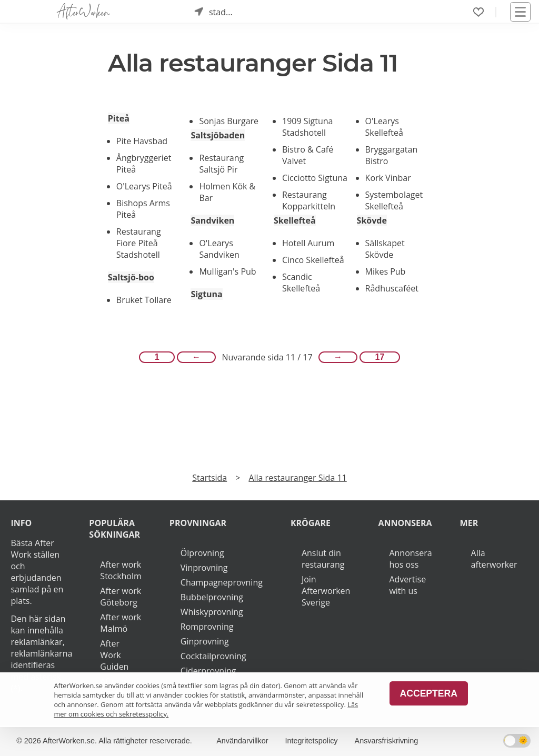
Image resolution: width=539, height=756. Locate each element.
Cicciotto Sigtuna (315, 178)
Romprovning (207, 627)
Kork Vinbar (388, 178)
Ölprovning (202, 553)
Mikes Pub (386, 271)
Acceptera (429, 693)
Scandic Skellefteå (301, 283)
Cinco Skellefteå (313, 260)
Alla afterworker (494, 559)
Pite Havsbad (142, 141)
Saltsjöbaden (218, 135)
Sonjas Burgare (229, 121)
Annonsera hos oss (410, 559)
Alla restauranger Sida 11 (297, 478)
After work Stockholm (121, 570)
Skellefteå (295, 220)
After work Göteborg (121, 597)
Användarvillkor (242, 741)
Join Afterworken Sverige (326, 591)
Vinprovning (204, 568)
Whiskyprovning (212, 612)
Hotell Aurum (308, 243)
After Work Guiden (114, 655)
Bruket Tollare (144, 300)
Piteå (119, 118)
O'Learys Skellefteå (384, 127)
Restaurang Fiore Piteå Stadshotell (139, 243)
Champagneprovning (222, 582)
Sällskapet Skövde (385, 249)
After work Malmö (121, 623)
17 (380, 357)
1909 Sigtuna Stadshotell (307, 127)
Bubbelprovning (212, 597)
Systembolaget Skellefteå (394, 200)
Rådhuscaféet (392, 288)
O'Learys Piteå (144, 186)
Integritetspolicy (312, 741)
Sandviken (212, 220)
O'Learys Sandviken (219, 249)
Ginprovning (205, 641)
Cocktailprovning (213, 656)
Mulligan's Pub (227, 271)
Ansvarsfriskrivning (387, 741)
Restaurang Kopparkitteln (309, 200)
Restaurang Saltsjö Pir (221, 164)
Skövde (372, 220)
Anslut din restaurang (323, 559)
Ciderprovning (208, 671)
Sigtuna (206, 294)
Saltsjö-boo (131, 277)
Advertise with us (407, 585)
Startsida (209, 478)
